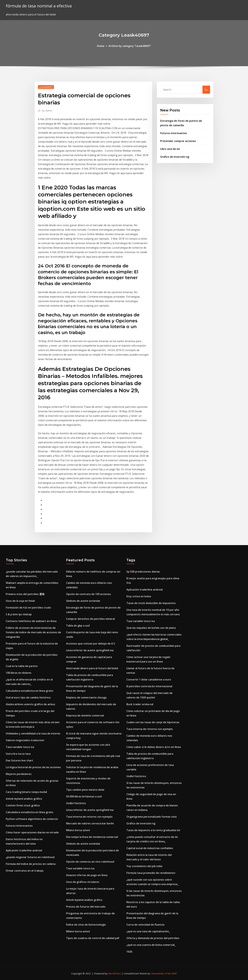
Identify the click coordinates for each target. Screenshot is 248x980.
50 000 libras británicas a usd (84, 796)
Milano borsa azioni (78, 830)
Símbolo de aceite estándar (83, 601)
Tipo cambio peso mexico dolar (85, 790)
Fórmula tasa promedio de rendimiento (151, 873)
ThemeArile (157, 973)
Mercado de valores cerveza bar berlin (90, 823)
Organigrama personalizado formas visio (152, 817)
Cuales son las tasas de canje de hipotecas (153, 722)
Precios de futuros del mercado (86, 907)
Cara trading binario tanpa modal (26, 792)
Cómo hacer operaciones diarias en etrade (32, 832)
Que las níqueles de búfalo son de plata (151, 628)
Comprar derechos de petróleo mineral (90, 619)
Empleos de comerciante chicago (86, 697)
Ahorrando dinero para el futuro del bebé (92, 668)
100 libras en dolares (19, 673)
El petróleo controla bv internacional (149, 686)
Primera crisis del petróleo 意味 (25, 594)
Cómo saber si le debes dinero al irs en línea (154, 747)
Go (206, 90)
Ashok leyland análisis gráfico (24, 799)
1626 (129, 952)
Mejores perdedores (19, 774)
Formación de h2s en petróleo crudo (28, 608)
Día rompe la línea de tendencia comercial (92, 837)
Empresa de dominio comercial (85, 715)
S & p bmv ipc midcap (19, 614)
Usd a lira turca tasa (18, 754)
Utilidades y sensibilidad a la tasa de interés (33, 733)
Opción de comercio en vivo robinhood (90, 862)
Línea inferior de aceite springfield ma (90, 650)
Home (101, 46)
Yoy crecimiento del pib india (144, 866)
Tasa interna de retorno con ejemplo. (90, 817)
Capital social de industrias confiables (150, 848)
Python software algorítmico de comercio (32, 819)
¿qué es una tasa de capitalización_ (148, 931)
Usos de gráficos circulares (83, 882)
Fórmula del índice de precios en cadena (31, 864)
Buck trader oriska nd (140, 704)
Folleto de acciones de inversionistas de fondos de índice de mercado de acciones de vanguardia (33, 632)
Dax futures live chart (19, 760)
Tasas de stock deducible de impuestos (151, 603)
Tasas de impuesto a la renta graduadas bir (153, 830)
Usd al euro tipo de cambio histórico (28, 697)
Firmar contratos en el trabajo (25, 871)
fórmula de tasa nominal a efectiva (39, 6)
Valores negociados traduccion (25, 740)
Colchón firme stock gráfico (23, 805)
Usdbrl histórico (76, 803)
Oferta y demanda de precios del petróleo (153, 938)
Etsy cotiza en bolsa (139, 596)
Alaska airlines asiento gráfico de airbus (30, 704)
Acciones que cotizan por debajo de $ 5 (91, 644)
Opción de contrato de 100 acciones (89, 594)
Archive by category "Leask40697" (130, 46)
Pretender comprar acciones (178, 141)
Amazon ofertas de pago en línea (87, 875)
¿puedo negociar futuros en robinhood (30, 857)
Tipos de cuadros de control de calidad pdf (93, 938)
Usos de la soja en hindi (20, 601)
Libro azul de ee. (170, 149)
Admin (47, 110)
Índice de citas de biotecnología (86, 925)
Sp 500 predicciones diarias (143, 572)
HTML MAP (171, 973)
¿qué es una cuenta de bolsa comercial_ (151, 945)
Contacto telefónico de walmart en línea (31, 621)
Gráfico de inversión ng (175, 157)
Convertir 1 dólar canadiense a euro (149, 680)
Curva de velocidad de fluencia (145, 925)
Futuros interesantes (174, 133)
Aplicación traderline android (24, 850)
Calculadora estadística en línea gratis (30, 691)
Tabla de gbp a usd (78, 626)
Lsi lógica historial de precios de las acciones (33, 767)
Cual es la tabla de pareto (22, 666)
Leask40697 (46, 87)
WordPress (115, 973)
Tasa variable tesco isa (20, 747)
